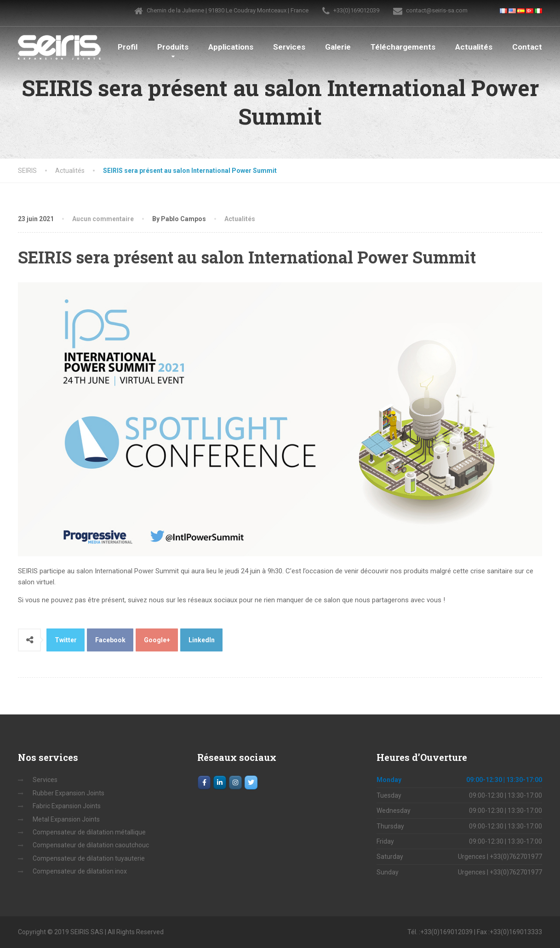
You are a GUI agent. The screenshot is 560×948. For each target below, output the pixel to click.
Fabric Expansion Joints (67, 806)
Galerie (338, 47)
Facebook (110, 640)
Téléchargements (403, 47)
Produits (173, 47)
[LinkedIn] (220, 782)
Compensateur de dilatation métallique (89, 832)
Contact (527, 47)
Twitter (66, 640)
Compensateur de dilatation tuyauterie (89, 858)
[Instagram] (235, 782)
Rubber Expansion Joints (69, 793)
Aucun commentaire (103, 219)
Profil (128, 47)
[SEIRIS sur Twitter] (251, 782)
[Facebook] (204, 782)
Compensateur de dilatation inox (80, 871)
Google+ (157, 640)
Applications (231, 47)
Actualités (474, 47)
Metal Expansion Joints (66, 819)
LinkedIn (202, 640)
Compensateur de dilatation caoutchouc (91, 845)
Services (289, 47)
